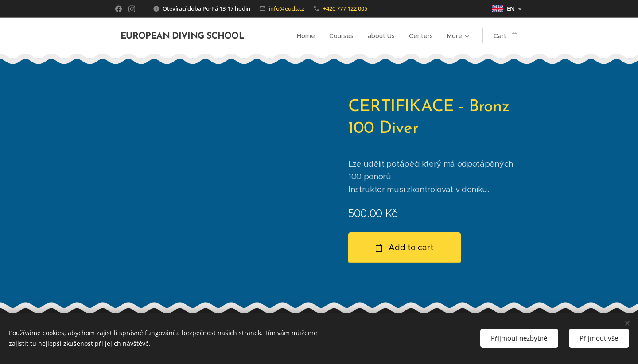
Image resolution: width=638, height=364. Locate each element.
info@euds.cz (287, 8)
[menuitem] (308, 36)
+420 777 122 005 (345, 8)
